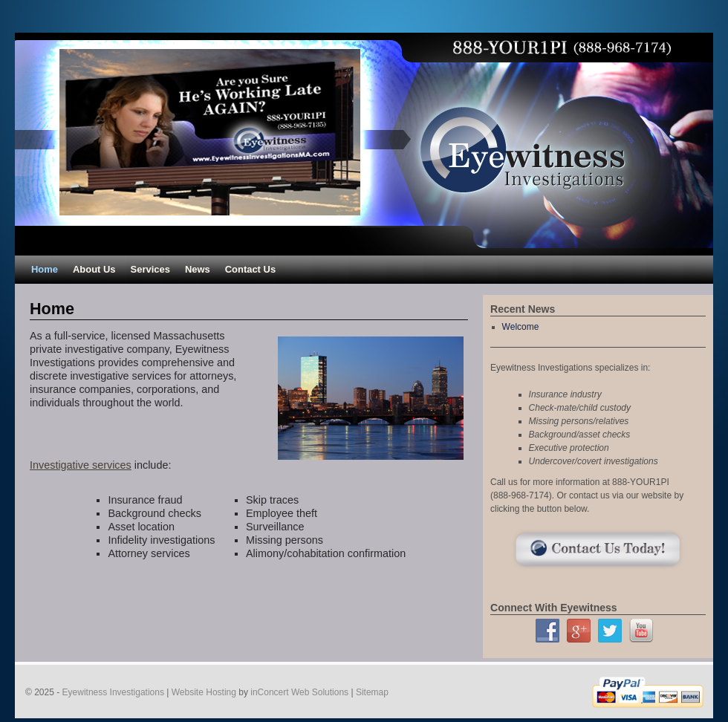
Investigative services (81, 465)
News (198, 269)
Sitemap (372, 692)
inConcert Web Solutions (299, 692)
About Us (94, 269)
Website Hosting (204, 692)
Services (150, 269)
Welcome (521, 327)
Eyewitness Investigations (113, 692)
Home (45, 269)
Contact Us (250, 269)
